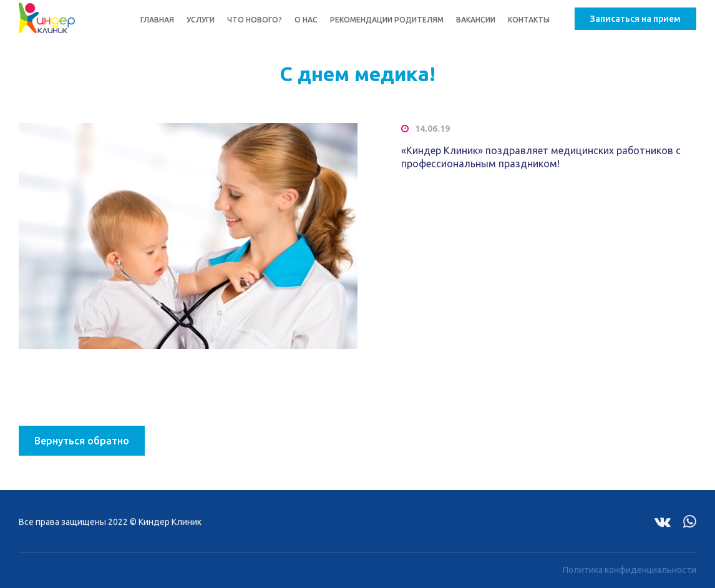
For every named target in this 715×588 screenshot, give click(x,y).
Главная (157, 20)
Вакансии (476, 20)
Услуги (201, 20)
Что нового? (255, 20)
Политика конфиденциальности (630, 568)
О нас (306, 20)
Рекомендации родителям (387, 20)
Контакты (529, 20)
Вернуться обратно (82, 441)
